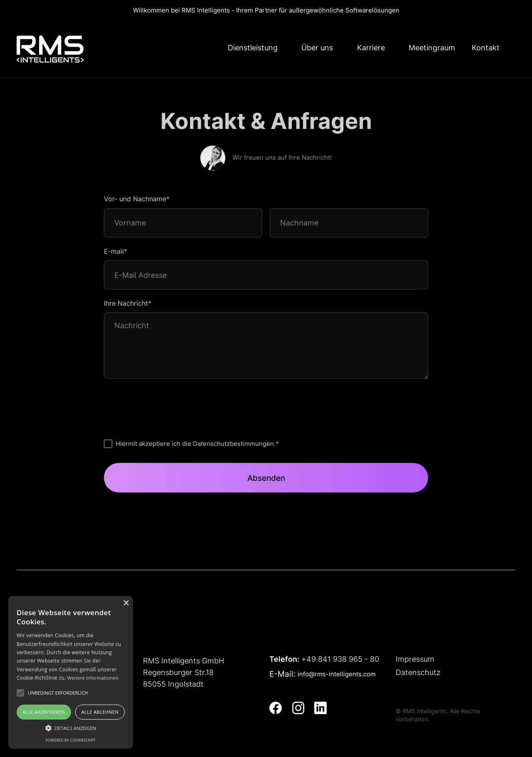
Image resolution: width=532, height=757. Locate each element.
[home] (50, 49)
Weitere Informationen (93, 678)
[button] (71, 728)
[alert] (71, 672)
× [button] (126, 603)
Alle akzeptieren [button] (44, 712)
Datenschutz (418, 672)
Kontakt (486, 48)
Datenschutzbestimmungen (233, 444)
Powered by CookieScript (71, 740)
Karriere (371, 48)
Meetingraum (432, 48)
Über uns (317, 48)
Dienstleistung (253, 48)
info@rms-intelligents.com (337, 674)
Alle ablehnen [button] (100, 712)
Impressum (415, 659)
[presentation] (167, 405)
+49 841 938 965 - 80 (324, 659)
